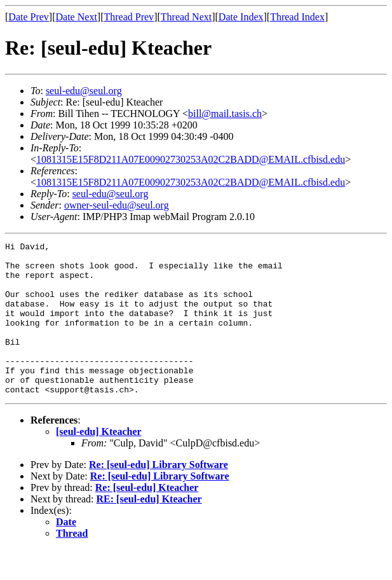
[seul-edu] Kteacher (99, 462)
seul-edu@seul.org (84, 91)
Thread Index (297, 17)
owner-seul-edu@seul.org (117, 205)
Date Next (77, 17)
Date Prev (29, 17)
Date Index (241, 17)
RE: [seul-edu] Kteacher (149, 529)
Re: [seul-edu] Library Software (159, 495)
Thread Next (186, 17)
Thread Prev (129, 17)
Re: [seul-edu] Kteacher (147, 518)
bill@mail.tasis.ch (225, 114)
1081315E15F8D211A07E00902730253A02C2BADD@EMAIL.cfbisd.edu (191, 159)
